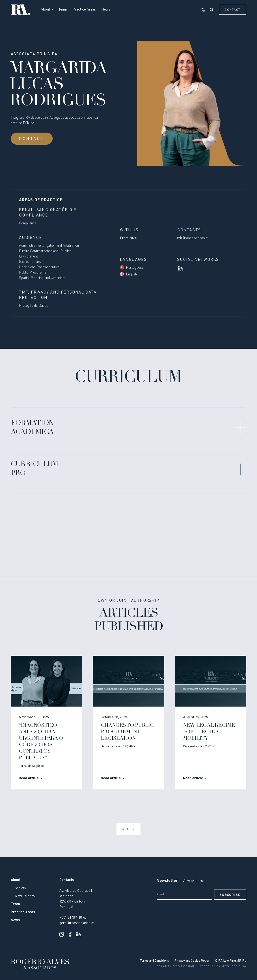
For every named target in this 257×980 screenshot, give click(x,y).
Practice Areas (84, 10)
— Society (18, 888)
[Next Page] (128, 829)
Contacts (67, 880)
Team (63, 10)
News (106, 10)
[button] (47, 10)
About (16, 880)
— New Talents (23, 896)
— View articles (190, 881)
